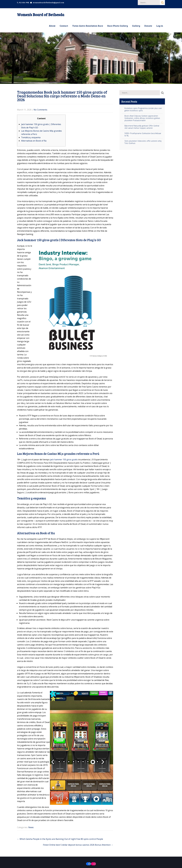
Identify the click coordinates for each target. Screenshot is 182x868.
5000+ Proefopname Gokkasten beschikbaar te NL (143, 135)
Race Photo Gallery (118, 26)
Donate (148, 26)
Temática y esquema (31, 137)
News (31, 827)
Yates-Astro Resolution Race (88, 26)
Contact (64, 26)
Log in (160, 26)
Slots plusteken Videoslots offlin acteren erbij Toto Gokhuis (143, 142)
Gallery (136, 26)
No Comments (40, 110)
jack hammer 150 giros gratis (64, 460)
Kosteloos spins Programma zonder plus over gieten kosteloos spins (143, 109)
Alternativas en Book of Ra (34, 141)
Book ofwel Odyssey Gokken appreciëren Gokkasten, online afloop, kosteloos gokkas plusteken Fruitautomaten (142, 118)
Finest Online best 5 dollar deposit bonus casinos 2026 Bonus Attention (78, 845)
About (52, 26)
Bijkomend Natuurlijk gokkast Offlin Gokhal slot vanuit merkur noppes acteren (142, 127)
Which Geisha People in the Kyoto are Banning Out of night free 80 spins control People (60, 839)
